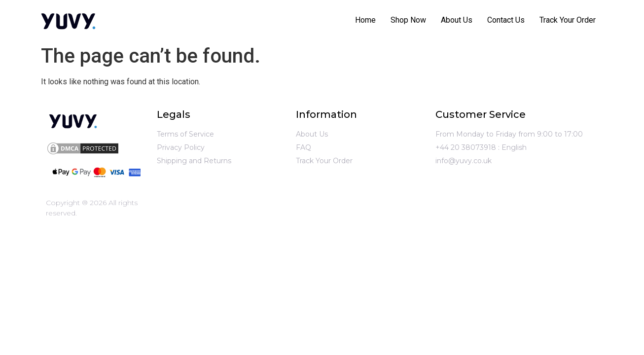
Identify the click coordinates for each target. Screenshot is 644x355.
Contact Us (506, 20)
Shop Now (408, 20)
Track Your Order (568, 20)
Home (365, 20)
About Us (457, 20)
